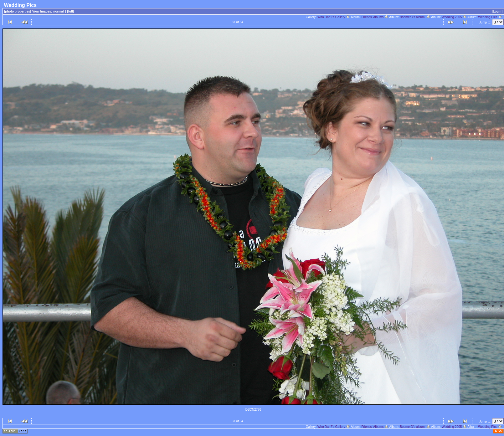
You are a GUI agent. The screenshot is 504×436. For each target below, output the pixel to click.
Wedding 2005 (454, 17)
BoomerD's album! (415, 17)
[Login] (497, 11)
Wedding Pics (490, 17)
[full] (70, 11)
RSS (499, 431)
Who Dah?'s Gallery (334, 17)
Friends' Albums (375, 17)
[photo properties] (18, 11)
